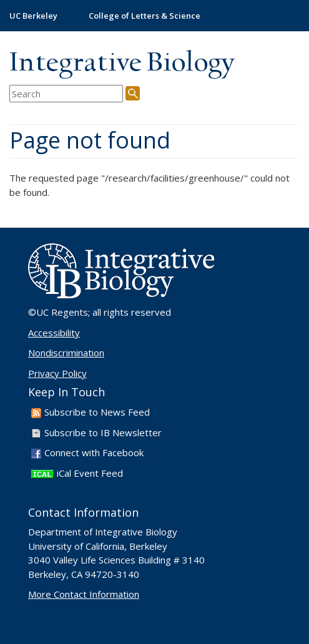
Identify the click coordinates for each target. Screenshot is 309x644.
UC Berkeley (33, 16)
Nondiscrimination (66, 353)
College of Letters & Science (145, 16)
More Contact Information (84, 594)
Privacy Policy (57, 373)
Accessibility (54, 333)
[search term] (66, 94)
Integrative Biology (122, 63)
